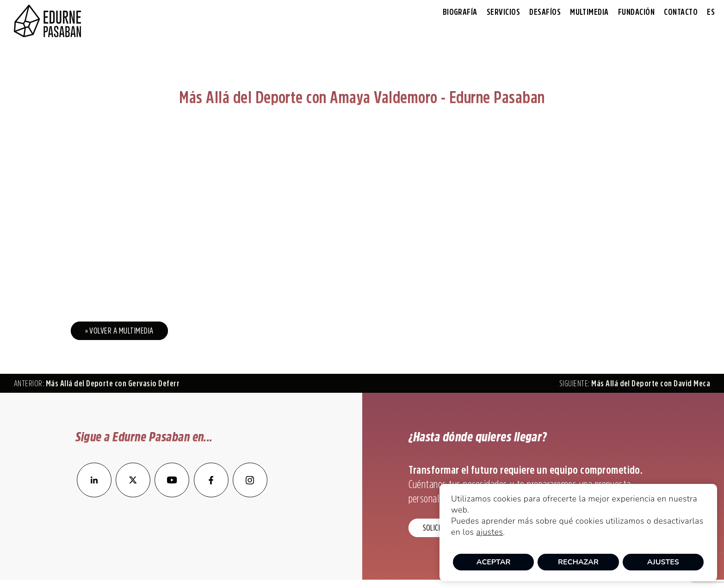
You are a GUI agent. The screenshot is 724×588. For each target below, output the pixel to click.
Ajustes (663, 562)
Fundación (636, 12)
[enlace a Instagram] (250, 495)
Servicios (503, 12)
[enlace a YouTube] (173, 495)
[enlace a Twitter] (133, 495)
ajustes (489, 532)
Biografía (460, 12)
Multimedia (589, 12)
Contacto (681, 12)
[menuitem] (711, 12)
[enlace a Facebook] (211, 495)
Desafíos (545, 12)
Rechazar (578, 562)
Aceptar (494, 562)
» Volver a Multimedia (119, 331)
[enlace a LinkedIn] (94, 495)
